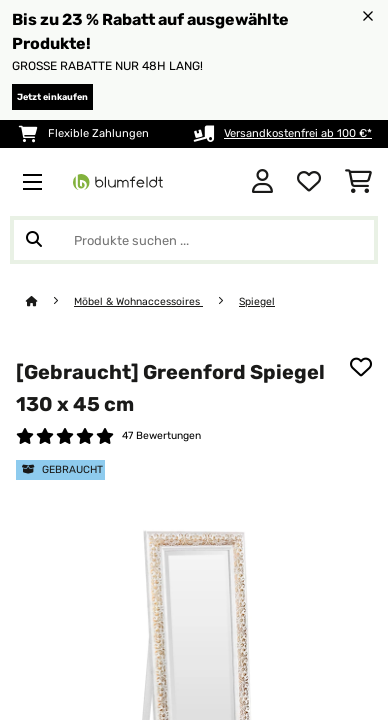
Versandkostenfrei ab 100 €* (298, 133)
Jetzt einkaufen (52, 97)
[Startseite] (50, 301)
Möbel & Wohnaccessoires (138, 301)
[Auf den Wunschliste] (361, 367)
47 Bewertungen (161, 435)
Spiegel (257, 301)
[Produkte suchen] (194, 240)
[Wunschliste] (309, 182)
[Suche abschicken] (34, 240)
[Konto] (262, 182)
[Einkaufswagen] (358, 182)
